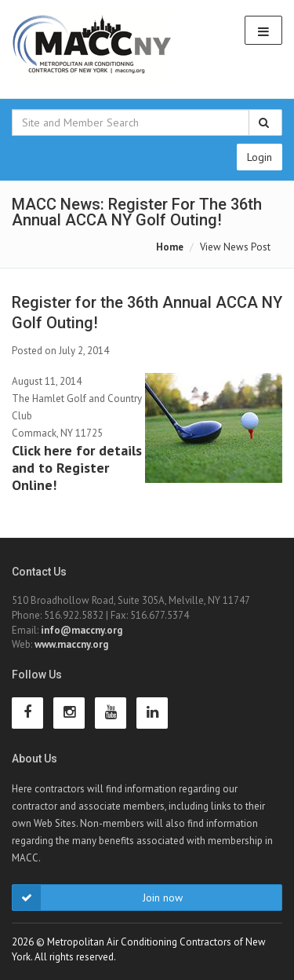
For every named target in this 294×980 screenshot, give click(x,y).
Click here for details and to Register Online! (77, 468)
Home (170, 247)
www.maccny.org (71, 644)
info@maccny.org (82, 630)
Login (260, 157)
